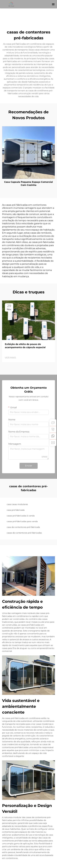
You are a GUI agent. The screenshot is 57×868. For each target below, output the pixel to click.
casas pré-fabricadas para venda (22, 521)
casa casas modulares (17, 504)
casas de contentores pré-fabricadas (24, 533)
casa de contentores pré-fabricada (23, 527)
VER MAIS (10, 358)
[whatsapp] (53, 436)
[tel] (53, 429)
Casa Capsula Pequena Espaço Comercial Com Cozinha (28, 184)
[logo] (11, 4)
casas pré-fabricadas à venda (21, 516)
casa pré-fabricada (16, 510)
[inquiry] (53, 423)
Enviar (29, 466)
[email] (53, 443)
